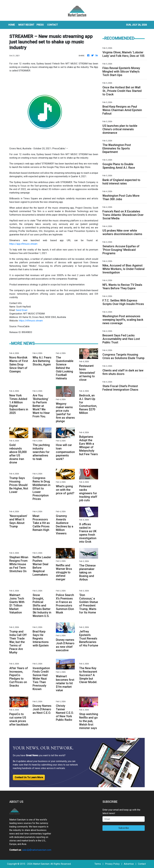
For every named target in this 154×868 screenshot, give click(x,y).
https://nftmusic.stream (31, 321)
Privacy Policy (112, 864)
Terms (98, 864)
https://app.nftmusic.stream (23, 244)
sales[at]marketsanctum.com (37, 850)
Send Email (22, 310)
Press (40, 25)
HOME (12, 25)
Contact (142, 864)
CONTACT (52, 25)
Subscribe (124, 828)
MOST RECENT (26, 25)
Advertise (129, 864)
